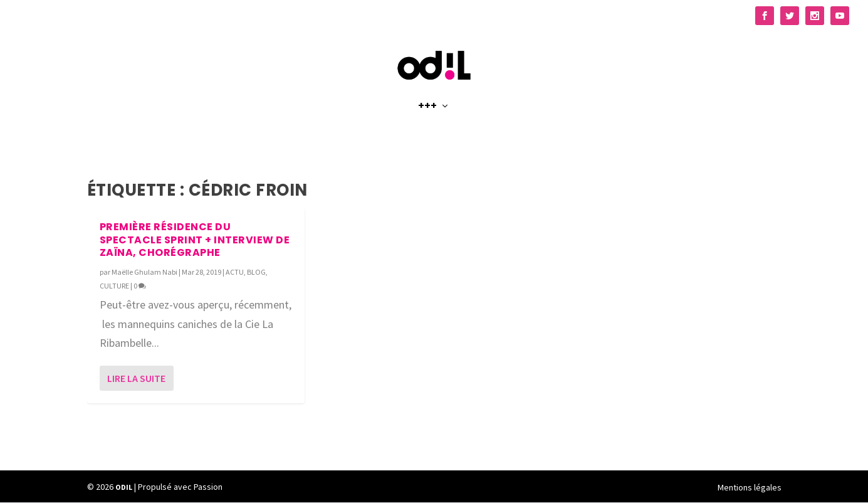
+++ (427, 120)
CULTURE (114, 286)
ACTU (235, 273)
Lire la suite (136, 379)
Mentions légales (750, 488)
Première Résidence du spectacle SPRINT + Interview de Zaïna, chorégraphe (195, 241)
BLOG (256, 273)
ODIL (124, 488)
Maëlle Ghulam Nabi (144, 273)
